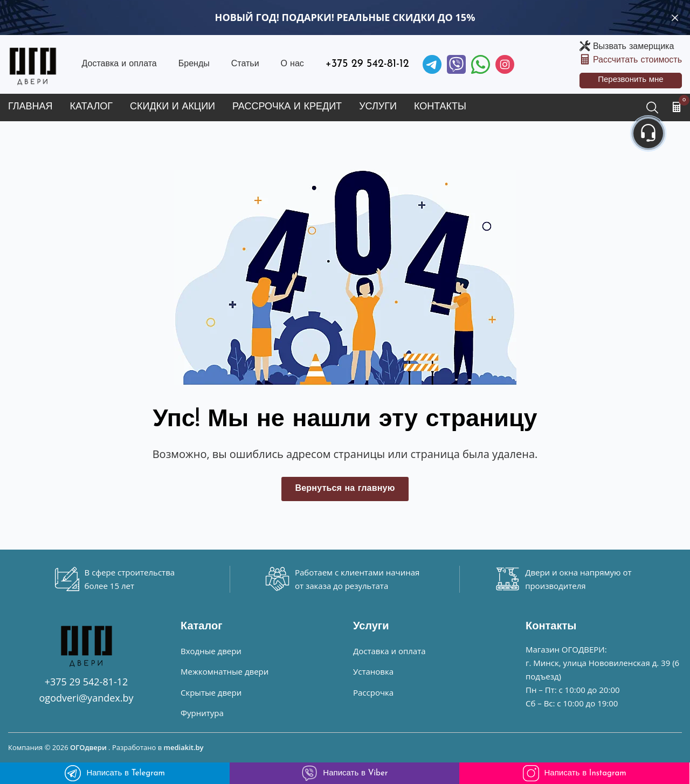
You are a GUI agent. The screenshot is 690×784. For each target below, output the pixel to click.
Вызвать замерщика (633, 47)
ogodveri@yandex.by (87, 698)
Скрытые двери (211, 692)
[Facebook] (481, 64)
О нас (292, 64)
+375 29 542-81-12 (367, 64)
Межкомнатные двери (225, 671)
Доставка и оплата (119, 64)
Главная (30, 107)
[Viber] (456, 64)
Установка (373, 671)
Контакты (440, 107)
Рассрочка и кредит (287, 107)
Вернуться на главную (345, 489)
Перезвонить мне (631, 80)
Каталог (91, 107)
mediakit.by (184, 747)
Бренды (194, 64)
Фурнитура (202, 713)
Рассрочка (373, 692)
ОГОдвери (88, 747)
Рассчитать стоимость (637, 60)
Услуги (378, 107)
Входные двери (211, 651)
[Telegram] (432, 64)
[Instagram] (505, 64)
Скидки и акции (172, 107)
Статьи (245, 64)
